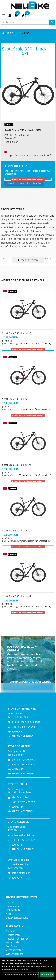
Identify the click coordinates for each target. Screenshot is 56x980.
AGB (8, 914)
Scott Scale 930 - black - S (16, 399)
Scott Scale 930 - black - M (17, 465)
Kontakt (10, 902)
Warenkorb (12, 942)
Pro (27, 33)
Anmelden (12, 931)
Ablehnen (33, 975)
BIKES (10, 33)
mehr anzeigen (29, 260)
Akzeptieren (47, 975)
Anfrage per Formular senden (31, 682)
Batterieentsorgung (17, 918)
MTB (19, 33)
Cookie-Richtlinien (20, 969)
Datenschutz (13, 910)
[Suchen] (52, 22)
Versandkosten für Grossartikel (35, 344)
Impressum (12, 906)
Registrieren (13, 935)
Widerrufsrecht (15, 954)
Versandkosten (14, 950)
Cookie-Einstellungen (14, 975)
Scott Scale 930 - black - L (16, 531)
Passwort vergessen (17, 939)
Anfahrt (18, 732)
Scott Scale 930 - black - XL (17, 596)
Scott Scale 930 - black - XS (17, 333)
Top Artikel (12, 946)
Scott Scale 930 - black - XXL (25, 51)
